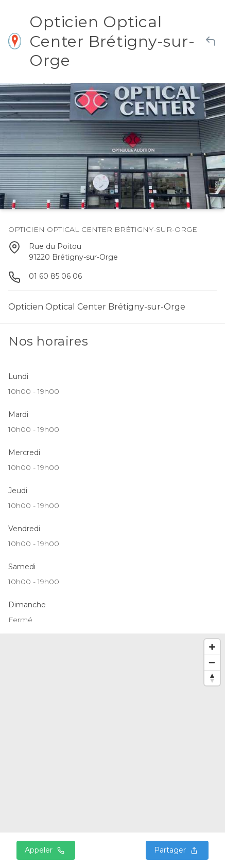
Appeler (46, 850)
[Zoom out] (212, 662)
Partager (177, 850)
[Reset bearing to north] (212, 678)
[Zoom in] (212, 647)
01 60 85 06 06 (55, 276)
